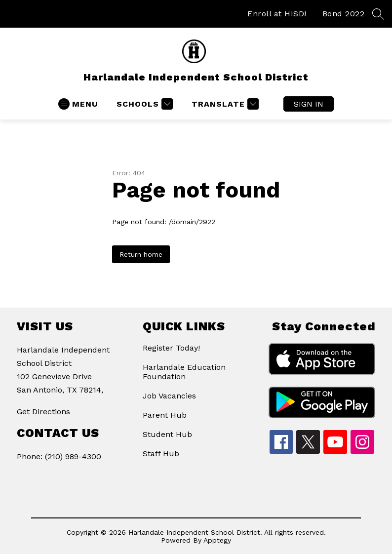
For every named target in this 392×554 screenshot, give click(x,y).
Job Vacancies (169, 396)
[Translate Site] (224, 104)
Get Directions (43, 412)
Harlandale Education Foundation (184, 372)
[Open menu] (78, 104)
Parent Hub (165, 415)
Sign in (309, 104)
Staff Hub (161, 454)
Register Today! (171, 348)
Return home (141, 254)
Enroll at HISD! (277, 14)
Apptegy (217, 540)
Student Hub (167, 434)
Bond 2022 (344, 14)
